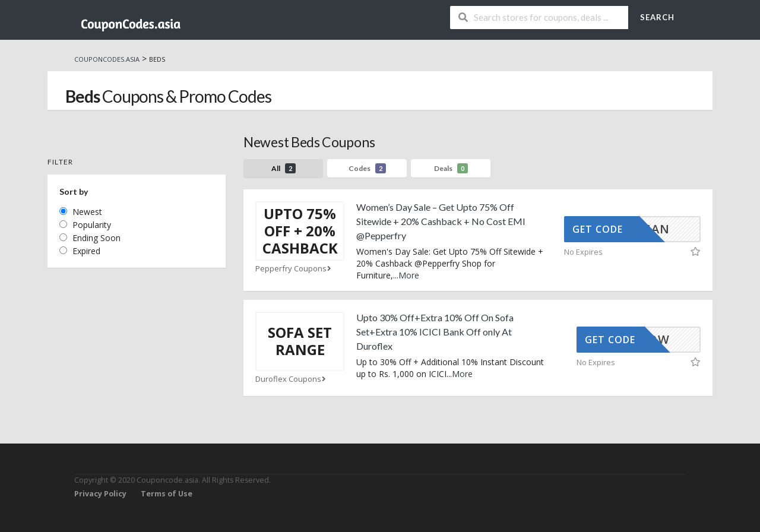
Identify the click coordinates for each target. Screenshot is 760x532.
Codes (367, 168)
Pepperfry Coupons (294, 269)
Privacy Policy (100, 494)
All (284, 168)
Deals (451, 168)
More (409, 275)
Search (657, 17)
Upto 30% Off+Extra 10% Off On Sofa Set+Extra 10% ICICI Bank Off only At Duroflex (435, 332)
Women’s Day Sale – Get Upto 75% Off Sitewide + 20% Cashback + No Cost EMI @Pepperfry (441, 221)
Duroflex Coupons (292, 379)
